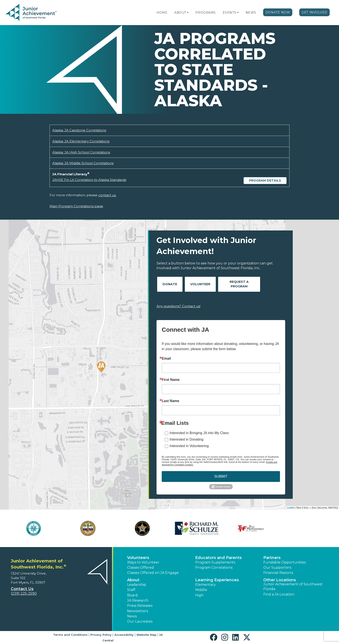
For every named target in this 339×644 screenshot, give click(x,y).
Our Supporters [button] (277, 568)
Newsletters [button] (138, 611)
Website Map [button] (146, 635)
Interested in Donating (186, 439)
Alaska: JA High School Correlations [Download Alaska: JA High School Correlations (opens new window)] (81, 152)
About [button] (133, 580)
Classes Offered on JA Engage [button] (153, 573)
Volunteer (200, 284)
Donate (170, 284)
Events (229, 13)
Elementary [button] (205, 585)
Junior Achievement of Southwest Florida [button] (293, 587)
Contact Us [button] (22, 589)
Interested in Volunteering (189, 446)
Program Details (265, 180)
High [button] (199, 595)
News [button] (132, 616)
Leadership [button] (137, 585)
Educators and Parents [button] (218, 558)
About (180, 13)
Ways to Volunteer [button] (143, 562)
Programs (205, 13)
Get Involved (314, 12)
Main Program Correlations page (76, 206)
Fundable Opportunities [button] (285, 562)
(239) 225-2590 (24, 593)
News (251, 13)
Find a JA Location (279, 594)
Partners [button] (272, 558)
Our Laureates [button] (140, 621)
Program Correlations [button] (214, 568)
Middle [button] (201, 590)
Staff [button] (131, 590)
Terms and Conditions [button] (70, 635)
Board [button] (132, 595)
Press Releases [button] (140, 606)
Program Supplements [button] (215, 562)
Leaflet (290, 508)
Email (166, 359)
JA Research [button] (138, 600)
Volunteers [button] (138, 558)
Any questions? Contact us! (178, 306)
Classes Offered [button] (141, 568)
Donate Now (278, 12)
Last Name (170, 401)
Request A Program (239, 284)
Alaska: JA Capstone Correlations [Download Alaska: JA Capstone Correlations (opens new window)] (79, 130)
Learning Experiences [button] (217, 580)
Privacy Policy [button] (101, 635)
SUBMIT (221, 476)
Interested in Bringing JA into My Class (199, 433)
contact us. (107, 195)
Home (162, 13)
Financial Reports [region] (278, 573)
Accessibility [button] (124, 635)
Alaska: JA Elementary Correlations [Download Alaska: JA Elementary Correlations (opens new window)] (81, 141)
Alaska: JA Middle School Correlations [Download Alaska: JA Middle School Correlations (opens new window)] (83, 163)
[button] (188, 13)
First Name (171, 380)
